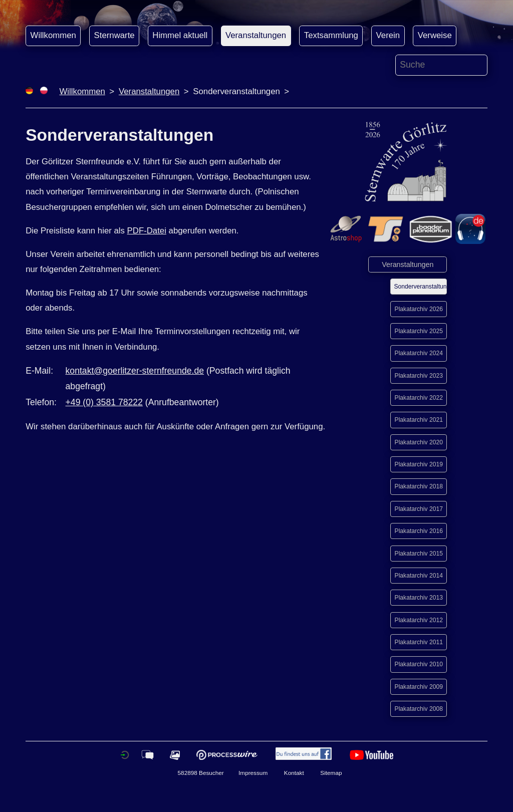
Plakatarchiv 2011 (419, 642)
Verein (388, 35)
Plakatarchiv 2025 (419, 331)
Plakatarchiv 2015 (419, 554)
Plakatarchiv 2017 (419, 509)
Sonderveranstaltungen (420, 287)
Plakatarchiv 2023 (419, 376)
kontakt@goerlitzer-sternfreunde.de (135, 371)
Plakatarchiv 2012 (419, 620)
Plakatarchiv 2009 (419, 687)
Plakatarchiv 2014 (419, 576)
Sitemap (331, 773)
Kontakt (294, 773)
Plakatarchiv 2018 (419, 486)
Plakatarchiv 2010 (419, 664)
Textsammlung (331, 35)
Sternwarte (114, 35)
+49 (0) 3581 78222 (104, 402)
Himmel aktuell (180, 35)
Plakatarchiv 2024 (419, 353)
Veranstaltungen (256, 35)
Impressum (253, 773)
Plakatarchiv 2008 (419, 709)
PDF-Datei (147, 231)
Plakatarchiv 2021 (419, 420)
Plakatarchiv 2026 (419, 309)
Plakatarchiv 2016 (419, 531)
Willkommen (53, 35)
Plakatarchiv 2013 (419, 598)
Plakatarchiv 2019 (419, 464)
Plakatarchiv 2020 (419, 442)
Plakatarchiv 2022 (419, 398)
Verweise (435, 35)
